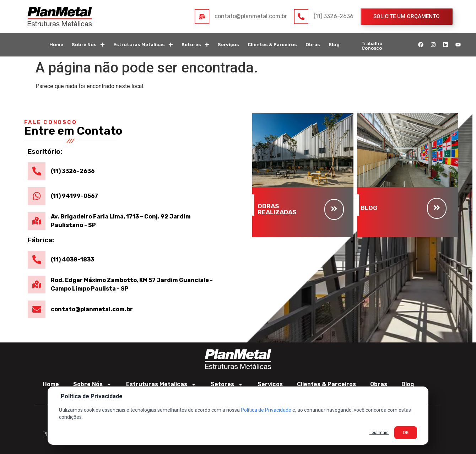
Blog (334, 45)
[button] (352, 242)
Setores (195, 45)
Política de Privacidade (266, 410)
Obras (313, 45)
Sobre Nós (88, 45)
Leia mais (379, 433)
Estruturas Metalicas (143, 45)
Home (56, 45)
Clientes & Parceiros (272, 45)
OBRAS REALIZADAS (277, 209)
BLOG (369, 208)
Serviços (228, 45)
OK (406, 433)
